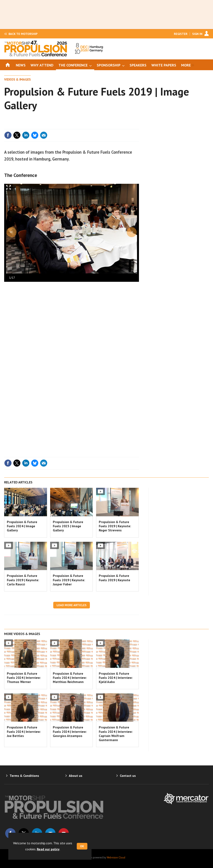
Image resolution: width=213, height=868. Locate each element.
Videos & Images (17, 79)
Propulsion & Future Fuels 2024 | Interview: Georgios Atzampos (70, 731)
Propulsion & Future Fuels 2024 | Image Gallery (22, 526)
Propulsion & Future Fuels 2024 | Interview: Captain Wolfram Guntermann (116, 734)
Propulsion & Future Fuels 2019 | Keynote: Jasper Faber (69, 580)
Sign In (197, 34)
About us (76, 776)
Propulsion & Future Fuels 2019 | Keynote (115, 578)
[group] (187, 65)
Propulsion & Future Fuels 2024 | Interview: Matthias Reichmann (70, 678)
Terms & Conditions (24, 776)
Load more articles (72, 605)
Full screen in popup (9, 188)
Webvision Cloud (116, 857)
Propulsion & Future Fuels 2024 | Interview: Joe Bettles (24, 731)
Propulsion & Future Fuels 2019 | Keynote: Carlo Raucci (23, 580)
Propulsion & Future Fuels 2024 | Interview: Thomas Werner (24, 678)
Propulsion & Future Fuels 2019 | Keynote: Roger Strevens (115, 526)
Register (181, 34)
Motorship (23, 34)
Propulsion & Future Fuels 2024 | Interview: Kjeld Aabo (116, 678)
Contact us (128, 776)
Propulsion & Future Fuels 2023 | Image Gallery (68, 526)
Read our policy (48, 849)
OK (82, 846)
